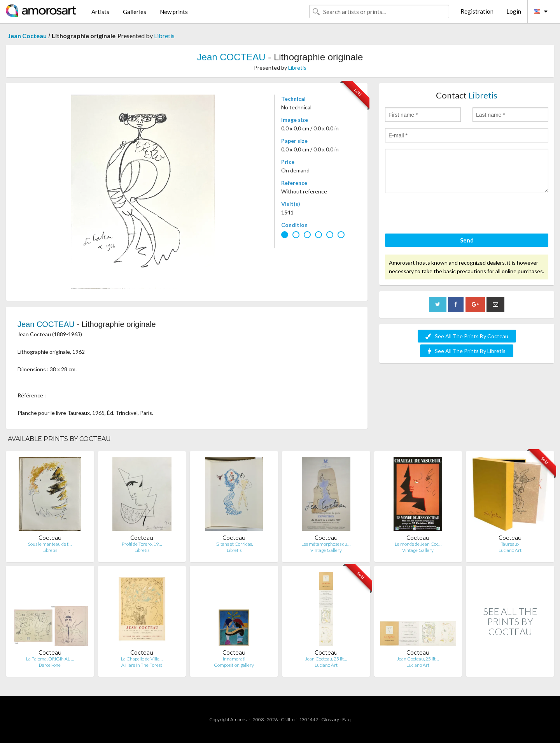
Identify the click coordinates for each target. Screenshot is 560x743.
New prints (174, 12)
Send (467, 240)
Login (514, 11)
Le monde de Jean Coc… (418, 544)
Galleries (135, 12)
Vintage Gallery (326, 550)
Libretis (164, 36)
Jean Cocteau (27, 36)
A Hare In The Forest (142, 665)
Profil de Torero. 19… (142, 544)
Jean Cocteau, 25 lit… (326, 659)
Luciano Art (510, 550)
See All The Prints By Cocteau (467, 336)
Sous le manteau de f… (50, 544)
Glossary (330, 719)
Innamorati (234, 659)
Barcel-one (50, 665)
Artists (100, 12)
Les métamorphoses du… (326, 544)
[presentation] (444, 214)
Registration (477, 11)
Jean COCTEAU (231, 57)
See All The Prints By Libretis (467, 351)
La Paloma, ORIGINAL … (50, 659)
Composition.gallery (234, 665)
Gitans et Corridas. (234, 544)
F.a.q (346, 719)
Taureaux (510, 544)
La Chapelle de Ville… (142, 659)
